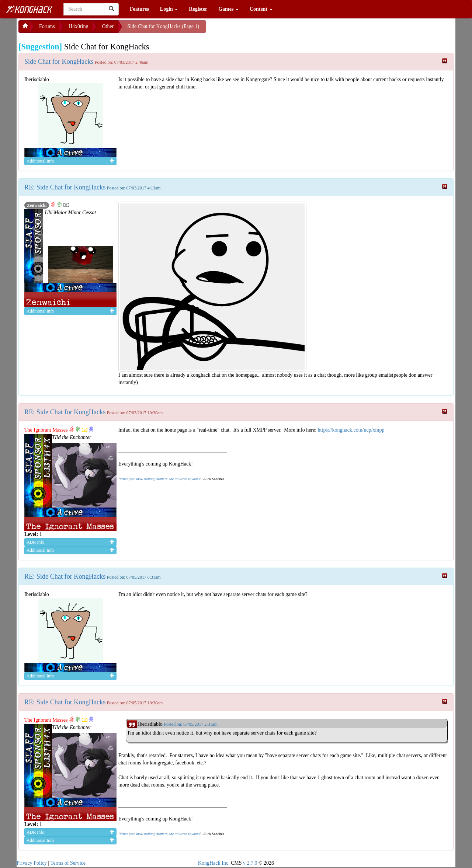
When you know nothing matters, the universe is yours (160, 479)
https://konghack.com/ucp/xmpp (351, 430)
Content (261, 9)
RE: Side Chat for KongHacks (65, 187)
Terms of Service (68, 863)
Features (139, 9)
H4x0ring (79, 26)
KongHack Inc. (214, 863)
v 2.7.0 (250, 863)
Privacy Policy (32, 863)
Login (169, 9)
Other (108, 26)
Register (198, 9)
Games (228, 9)
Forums (47, 26)
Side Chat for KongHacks (59, 62)
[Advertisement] (265, 29)
